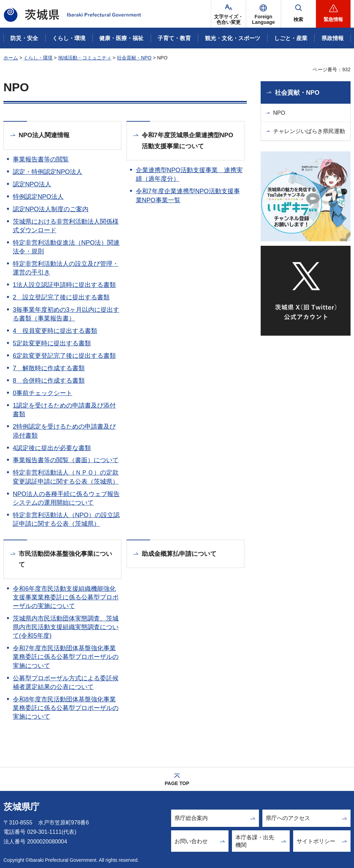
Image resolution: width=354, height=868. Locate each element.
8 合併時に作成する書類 (49, 381)
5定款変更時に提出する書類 (52, 343)
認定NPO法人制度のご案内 (51, 209)
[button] (263, 14)
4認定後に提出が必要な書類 (52, 448)
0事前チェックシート (43, 393)
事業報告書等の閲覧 (41, 159)
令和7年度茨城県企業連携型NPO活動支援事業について (188, 141)
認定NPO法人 (32, 184)
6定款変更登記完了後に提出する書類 (64, 356)
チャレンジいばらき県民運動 (309, 131)
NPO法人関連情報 (44, 135)
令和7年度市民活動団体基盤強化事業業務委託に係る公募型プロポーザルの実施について (66, 657)
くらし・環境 (38, 58)
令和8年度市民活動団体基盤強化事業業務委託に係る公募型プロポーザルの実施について (66, 708)
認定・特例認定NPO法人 (48, 172)
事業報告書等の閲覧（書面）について (66, 460)
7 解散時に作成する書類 (49, 368)
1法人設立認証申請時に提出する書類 (64, 285)
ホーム (11, 58)
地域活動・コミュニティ (85, 58)
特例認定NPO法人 (38, 197)
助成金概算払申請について (179, 554)
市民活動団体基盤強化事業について (65, 559)
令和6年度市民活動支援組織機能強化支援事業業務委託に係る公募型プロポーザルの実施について (66, 597)
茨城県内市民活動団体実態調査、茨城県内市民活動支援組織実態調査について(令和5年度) (66, 627)
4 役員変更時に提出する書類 (55, 331)
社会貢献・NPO (134, 58)
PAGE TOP (177, 783)
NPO (279, 113)
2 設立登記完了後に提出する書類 (61, 297)
